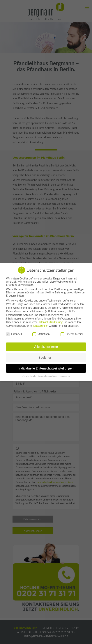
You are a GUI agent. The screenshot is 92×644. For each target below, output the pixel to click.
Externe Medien (72, 334)
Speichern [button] (46, 357)
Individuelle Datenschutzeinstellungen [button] (46, 368)
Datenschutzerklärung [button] (48, 376)
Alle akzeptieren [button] (46, 347)
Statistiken (41, 334)
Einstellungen (41, 326)
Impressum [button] (65, 376)
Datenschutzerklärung (50, 322)
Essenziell (14, 334)
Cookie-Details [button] (29, 376)
